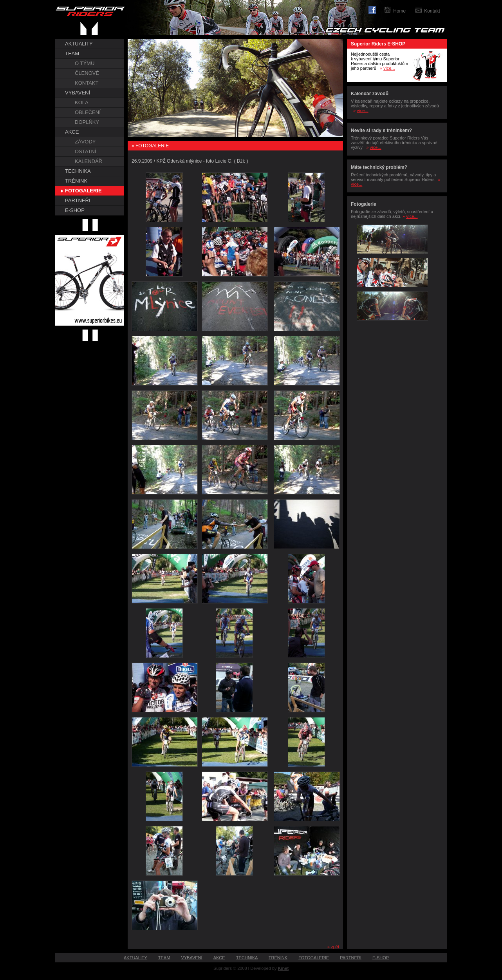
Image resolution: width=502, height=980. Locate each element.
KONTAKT (87, 83)
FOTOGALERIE (83, 191)
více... (389, 68)
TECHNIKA (78, 171)
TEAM (72, 53)
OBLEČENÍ (88, 112)
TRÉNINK (76, 181)
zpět (335, 947)
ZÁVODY (85, 142)
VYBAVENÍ (78, 93)
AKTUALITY (79, 44)
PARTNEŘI (78, 200)
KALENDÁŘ (88, 161)
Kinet (284, 968)
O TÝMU (85, 63)
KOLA (82, 102)
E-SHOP (75, 210)
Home (399, 11)
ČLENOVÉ (87, 73)
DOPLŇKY (87, 122)
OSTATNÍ (85, 151)
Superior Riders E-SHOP (378, 44)
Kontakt (432, 11)
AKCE (72, 132)
